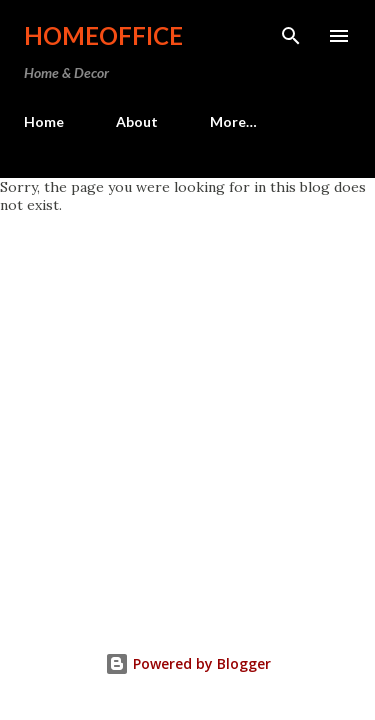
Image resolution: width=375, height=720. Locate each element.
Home (44, 121)
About (137, 121)
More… (233, 121)
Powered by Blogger (188, 663)
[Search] (291, 36)
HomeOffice (103, 35)
